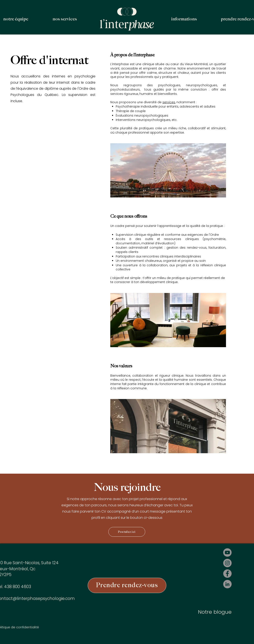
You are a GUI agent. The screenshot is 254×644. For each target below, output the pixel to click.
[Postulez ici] (127, 532)
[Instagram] (227, 563)
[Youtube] (227, 552)
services (169, 102)
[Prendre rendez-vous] (127, 585)
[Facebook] (227, 574)
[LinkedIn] (227, 584)
